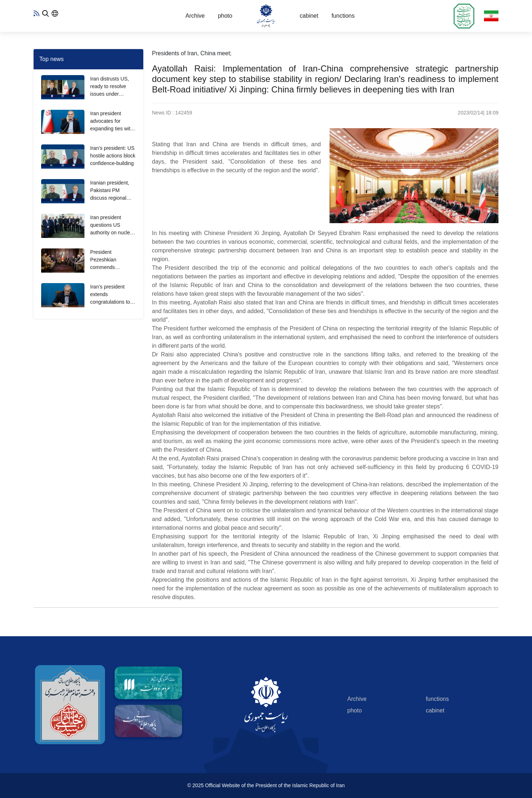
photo (225, 16)
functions (343, 16)
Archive (195, 16)
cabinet (309, 16)
